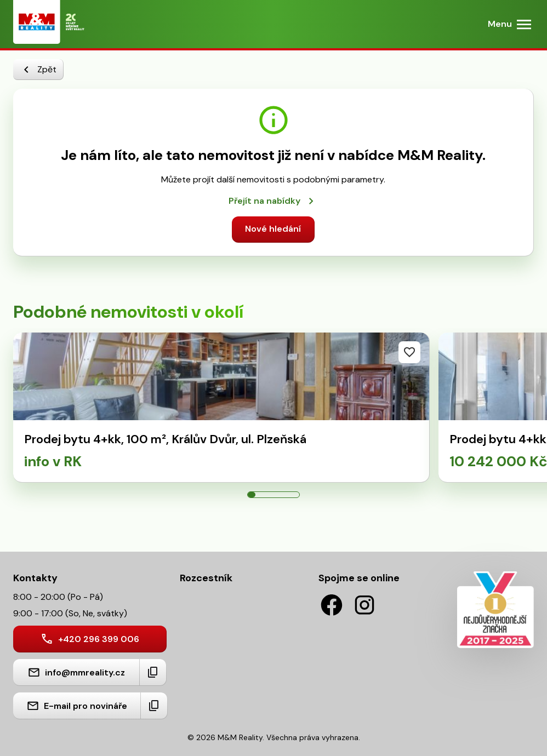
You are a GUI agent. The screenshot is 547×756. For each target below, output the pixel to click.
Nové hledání (273, 229)
